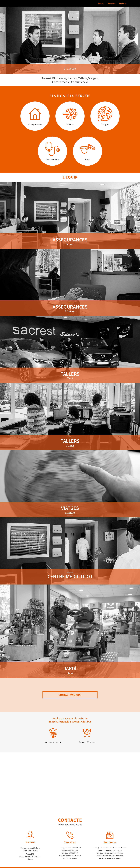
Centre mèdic (52, 159)
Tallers (70, 124)
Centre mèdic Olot (70, 576)
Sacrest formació (59, 722)
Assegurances (35, 124)
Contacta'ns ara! (70, 695)
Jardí (87, 159)
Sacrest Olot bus (81, 722)
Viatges (105, 124)
